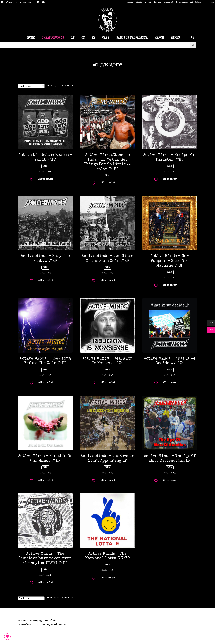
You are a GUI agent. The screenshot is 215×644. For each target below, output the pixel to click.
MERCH (159, 38)
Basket (157, 2)
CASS (106, 38)
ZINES (175, 38)
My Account (182, 2)
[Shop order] (31, 86)
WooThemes (58, 625)
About (148, 2)
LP (73, 38)
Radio (139, 2)
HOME (31, 38)
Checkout (168, 2)
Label (130, 2)
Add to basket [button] (46, 179)
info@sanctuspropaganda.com (17, 3)
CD (83, 38)
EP (94, 38)
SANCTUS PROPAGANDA (132, 38)
